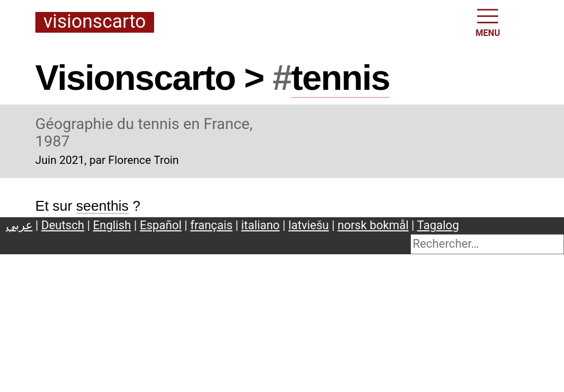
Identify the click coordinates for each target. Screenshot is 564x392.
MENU (488, 22)
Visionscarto (95, 22)
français (212, 225)
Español (161, 225)
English (112, 225)
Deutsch (63, 225)
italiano (260, 225)
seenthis (103, 206)
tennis (341, 78)
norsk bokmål (373, 225)
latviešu (309, 225)
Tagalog (438, 225)
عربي (19, 225)
